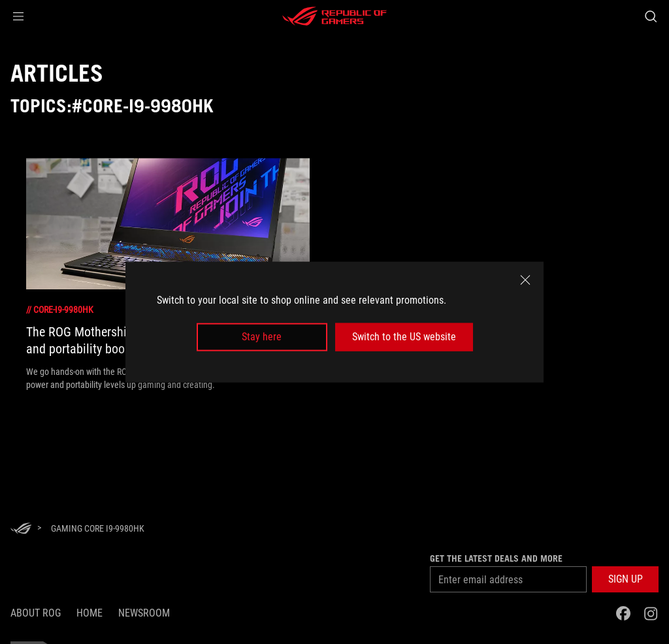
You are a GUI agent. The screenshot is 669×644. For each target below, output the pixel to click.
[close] (525, 280)
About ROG (36, 613)
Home (90, 613)
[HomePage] (21, 529)
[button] (18, 16)
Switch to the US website (404, 337)
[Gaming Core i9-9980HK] (98, 528)
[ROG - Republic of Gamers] (334, 16)
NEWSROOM (144, 613)
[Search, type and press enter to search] (651, 16)
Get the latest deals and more (496, 558)
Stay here (262, 337)
